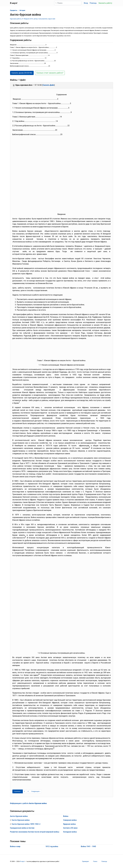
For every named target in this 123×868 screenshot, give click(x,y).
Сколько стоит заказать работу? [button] (50, 73)
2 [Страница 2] (25, 791)
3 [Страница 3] (28, 791)
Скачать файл (48, 85)
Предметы (14, 10)
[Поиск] (68, 3)
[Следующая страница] (36, 791)
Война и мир (15, 846)
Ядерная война (69, 824)
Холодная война (70, 832)
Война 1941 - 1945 (88, 846)
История (22, 10)
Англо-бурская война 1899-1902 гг (26, 824)
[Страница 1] (18, 791)
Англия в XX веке (70, 828)
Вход (86, 3)
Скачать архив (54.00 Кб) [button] (22, 73)
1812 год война (52, 846)
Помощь (93, 3)
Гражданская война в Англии (22, 828)
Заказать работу (105, 3)
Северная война (70, 820)
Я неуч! (22, 861)
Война (66, 816)
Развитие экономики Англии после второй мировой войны (35, 832)
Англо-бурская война (19, 816)
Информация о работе (28, 803)
